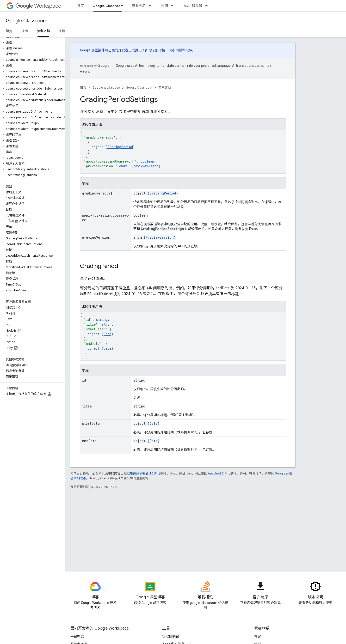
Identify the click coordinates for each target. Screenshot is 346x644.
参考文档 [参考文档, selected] (43, 31)
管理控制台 (171, 636)
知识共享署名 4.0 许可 (145, 473)
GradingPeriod (120, 147)
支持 (62, 31)
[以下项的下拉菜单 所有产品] (151, 6)
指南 (25, 31)
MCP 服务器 (193, 6)
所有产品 (139, 6)
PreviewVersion (145, 166)
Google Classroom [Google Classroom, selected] (108, 6)
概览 (9, 31)
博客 (258, 636)
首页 (80, 6)
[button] (31, 43)
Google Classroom (27, 21)
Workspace (38, 6)
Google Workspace (106, 88)
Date (107, 334)
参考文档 (165, 88)
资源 (165, 6)
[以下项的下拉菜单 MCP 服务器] (208, 6)
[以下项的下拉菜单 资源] (174, 6)
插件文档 (185, 50)
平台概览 (77, 636)
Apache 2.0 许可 (219, 473)
